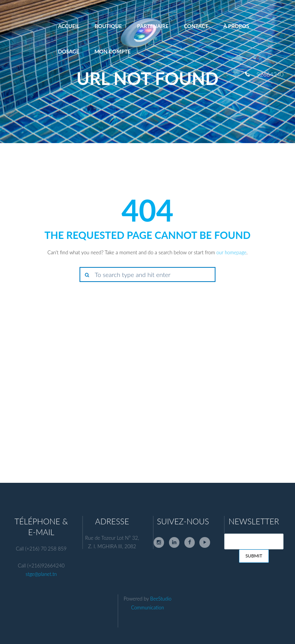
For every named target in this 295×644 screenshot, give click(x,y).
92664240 (270, 74)
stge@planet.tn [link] (41, 574)
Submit (254, 556)
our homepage (231, 252)
